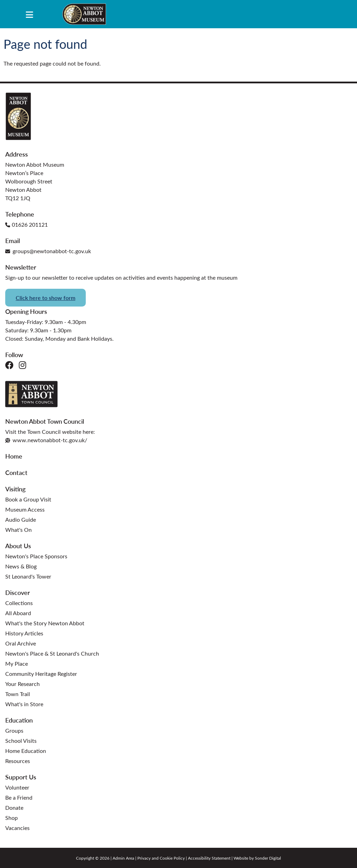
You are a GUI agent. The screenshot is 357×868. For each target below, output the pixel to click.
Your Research (22, 684)
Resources (18, 761)
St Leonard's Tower (28, 576)
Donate (14, 807)
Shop (12, 818)
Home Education (26, 751)
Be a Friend (19, 797)
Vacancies (17, 828)
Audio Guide (21, 519)
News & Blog (21, 566)
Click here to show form (45, 298)
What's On (18, 530)
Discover (18, 592)
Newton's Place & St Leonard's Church (52, 653)
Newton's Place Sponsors (36, 556)
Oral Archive (21, 643)
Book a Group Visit (28, 499)
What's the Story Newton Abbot (45, 623)
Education (19, 720)
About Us (18, 546)
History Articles (24, 633)
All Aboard (18, 613)
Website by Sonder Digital (257, 858)
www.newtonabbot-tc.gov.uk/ (46, 440)
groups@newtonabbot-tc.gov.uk (48, 251)
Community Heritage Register (41, 674)
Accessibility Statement (209, 858)
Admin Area (123, 858)
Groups (14, 730)
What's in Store (24, 704)
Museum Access (25, 509)
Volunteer (17, 787)
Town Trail (18, 694)
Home (14, 456)
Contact (16, 472)
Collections (19, 603)
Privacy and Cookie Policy (161, 858)
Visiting (15, 489)
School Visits (21, 741)
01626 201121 (26, 224)
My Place (17, 663)
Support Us (21, 777)
